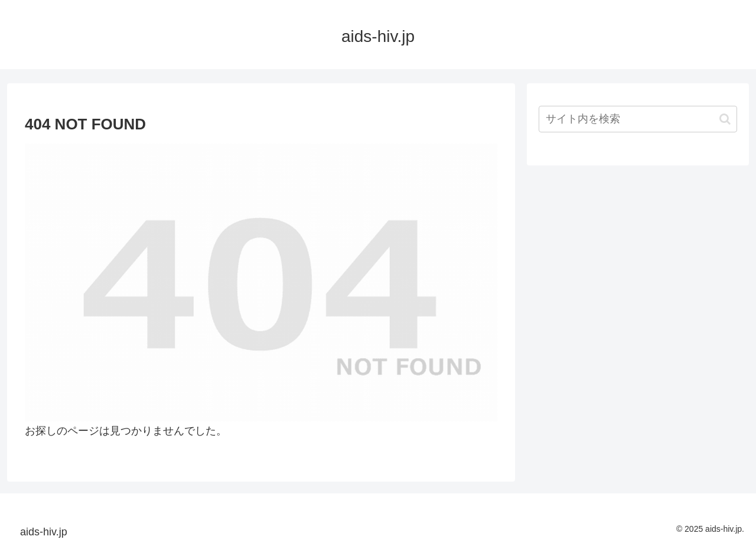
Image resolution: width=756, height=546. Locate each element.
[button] (725, 119)
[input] (638, 119)
